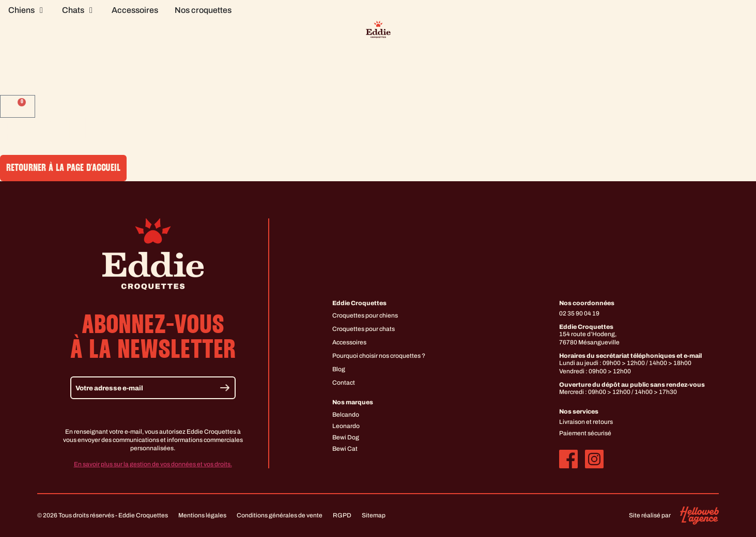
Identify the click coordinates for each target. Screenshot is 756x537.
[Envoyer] (225, 388)
